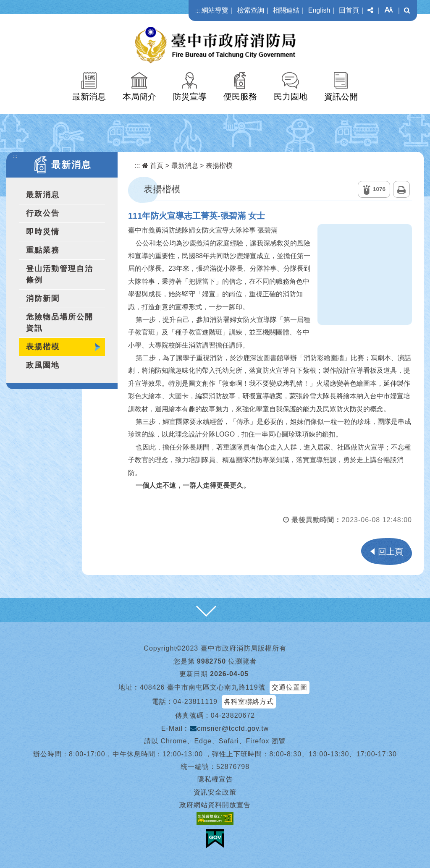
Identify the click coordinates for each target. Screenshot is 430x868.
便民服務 (240, 97)
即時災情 (43, 232)
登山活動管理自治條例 (60, 274)
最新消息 (89, 97)
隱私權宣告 (215, 779)
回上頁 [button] (391, 552)
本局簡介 (139, 97)
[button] (370, 10)
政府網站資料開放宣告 (215, 805)
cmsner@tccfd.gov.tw (229, 728)
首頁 (153, 166)
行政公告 (43, 213)
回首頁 (349, 10)
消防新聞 (43, 298)
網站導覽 (215, 10)
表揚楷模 (43, 347)
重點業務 (43, 250)
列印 (401, 189)
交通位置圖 (290, 687)
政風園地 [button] (43, 365)
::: (198, 11)
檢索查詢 (251, 10)
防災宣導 (190, 97)
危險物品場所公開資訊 (60, 323)
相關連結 (286, 10)
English (319, 10)
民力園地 (291, 97)
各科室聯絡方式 (249, 702)
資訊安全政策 (215, 792)
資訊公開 (341, 97)
